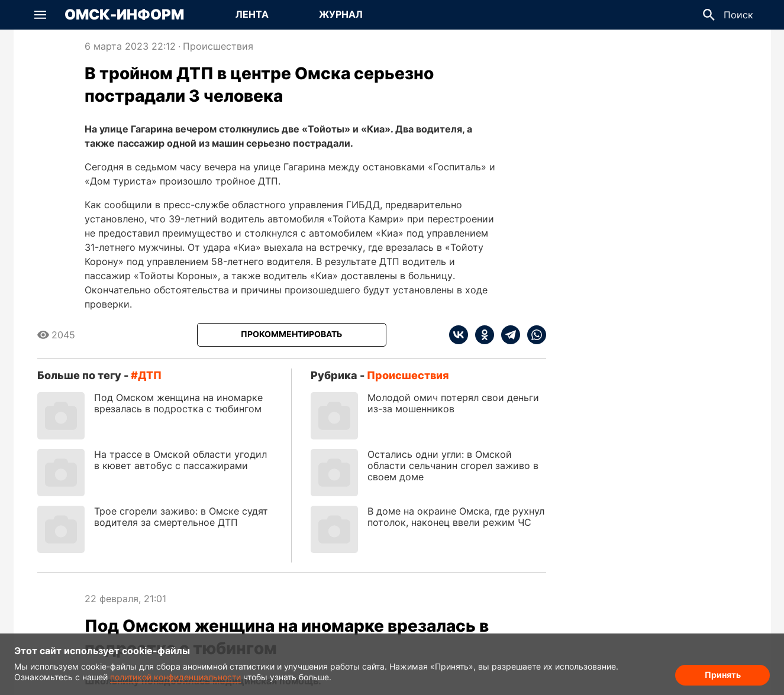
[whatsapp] (533, 335)
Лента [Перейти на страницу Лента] (252, 14)
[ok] (481, 335)
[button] (40, 15)
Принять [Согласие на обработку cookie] (723, 675)
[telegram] (507, 335)
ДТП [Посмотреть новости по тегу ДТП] (150, 375)
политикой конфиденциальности (175, 677)
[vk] (459, 335)
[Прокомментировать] (292, 335)
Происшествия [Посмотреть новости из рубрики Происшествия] (218, 46)
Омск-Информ (124, 15)
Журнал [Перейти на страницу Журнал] (341, 14)
